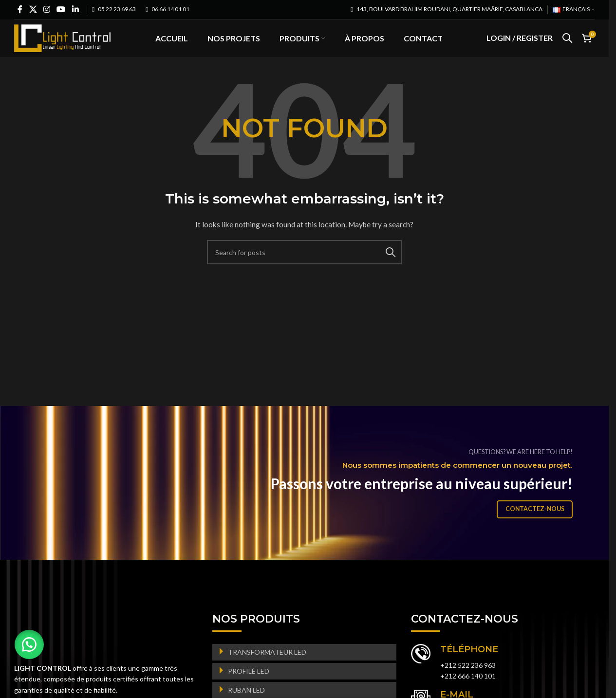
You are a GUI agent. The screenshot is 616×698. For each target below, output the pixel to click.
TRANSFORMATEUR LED (267, 666)
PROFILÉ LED (249, 685)
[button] (29, 644)
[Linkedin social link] (75, 9)
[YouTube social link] (61, 9)
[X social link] (33, 9)
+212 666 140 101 (468, 690)
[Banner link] (308, 496)
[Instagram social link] (47, 9)
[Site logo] (63, 44)
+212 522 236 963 (468, 679)
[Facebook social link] (20, 9)
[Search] (567, 45)
